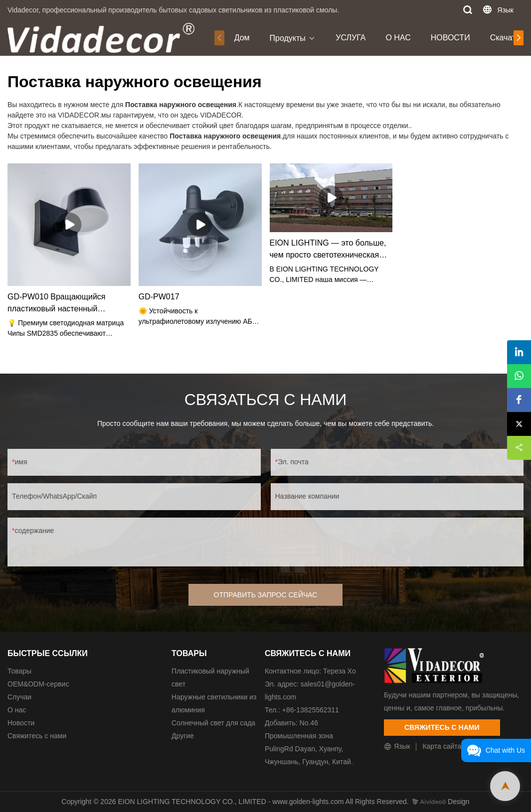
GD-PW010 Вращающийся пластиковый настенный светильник (56, 304)
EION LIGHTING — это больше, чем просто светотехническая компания (328, 250)
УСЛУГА (351, 38)
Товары (19, 671)
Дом (242, 38)
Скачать (505, 38)
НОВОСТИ (450, 38)
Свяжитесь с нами (37, 736)
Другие (183, 736)
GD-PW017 (159, 297)
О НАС (398, 38)
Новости (21, 723)
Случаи (19, 697)
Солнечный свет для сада (213, 723)
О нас (17, 710)
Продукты (288, 38)
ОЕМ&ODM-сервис (38, 684)
